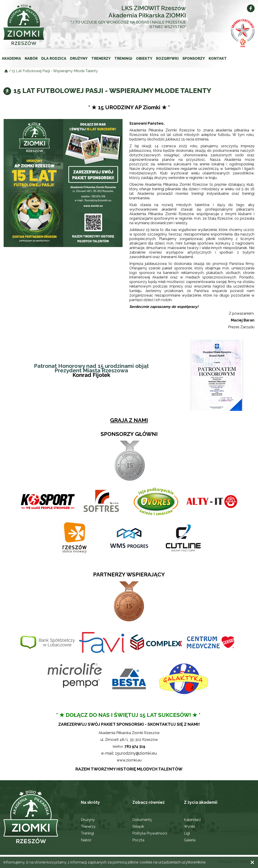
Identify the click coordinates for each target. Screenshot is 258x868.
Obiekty (144, 58)
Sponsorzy (194, 58)
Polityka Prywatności (150, 833)
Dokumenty (142, 820)
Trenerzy (101, 58)
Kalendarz (192, 820)
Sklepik (138, 826)
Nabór (31, 58)
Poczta (138, 840)
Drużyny (79, 58)
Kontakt (218, 58)
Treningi (123, 58)
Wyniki (189, 826)
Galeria (190, 840)
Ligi (187, 833)
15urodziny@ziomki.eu (136, 753)
